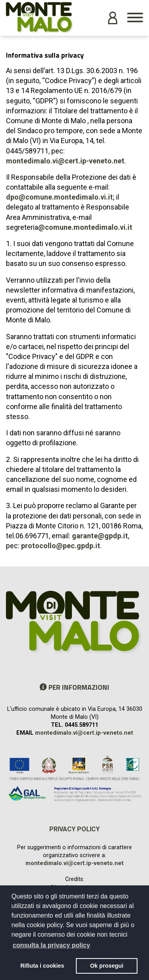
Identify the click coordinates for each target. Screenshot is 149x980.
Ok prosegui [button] (107, 966)
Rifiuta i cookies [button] (42, 966)
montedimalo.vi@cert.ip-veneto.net (65, 161)
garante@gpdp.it (100, 536)
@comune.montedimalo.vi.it (85, 227)
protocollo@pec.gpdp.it (61, 546)
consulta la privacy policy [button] (51, 945)
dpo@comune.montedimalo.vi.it (59, 197)
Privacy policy (74, 829)
